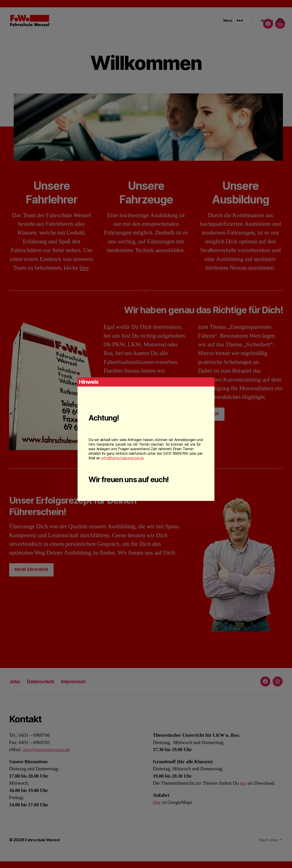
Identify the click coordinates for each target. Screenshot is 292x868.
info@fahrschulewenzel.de (123, 458)
